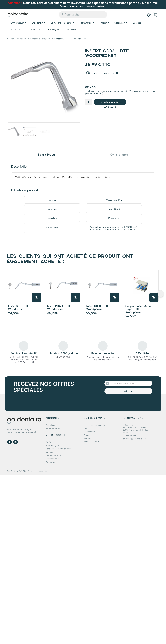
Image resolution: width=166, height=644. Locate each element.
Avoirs (87, 435)
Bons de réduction (92, 441)
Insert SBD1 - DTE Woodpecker (98, 307)
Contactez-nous (52, 459)
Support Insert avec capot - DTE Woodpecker (138, 309)
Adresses (88, 438)
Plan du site (50, 462)
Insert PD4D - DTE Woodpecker (59, 307)
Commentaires (119, 155)
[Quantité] (88, 102)
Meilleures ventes (53, 428)
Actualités (72, 29)
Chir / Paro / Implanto (61, 23)
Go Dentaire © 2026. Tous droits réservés (27, 471)
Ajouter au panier (110, 102)
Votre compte (95, 418)
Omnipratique (17, 23)
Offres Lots (35, 29)
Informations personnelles (95, 425)
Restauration (86, 23)
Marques (137, 23)
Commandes (89, 432)
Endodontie (37, 23)
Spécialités (119, 23)
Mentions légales (52, 445)
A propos (49, 452)
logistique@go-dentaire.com (134, 439)
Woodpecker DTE (114, 200)
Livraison (49, 442)
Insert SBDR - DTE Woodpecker (20, 307)
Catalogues (54, 29)
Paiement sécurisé (53, 455)
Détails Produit (47, 155)
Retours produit (91, 428)
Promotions (16, 29)
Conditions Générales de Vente (58, 449)
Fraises (103, 23)
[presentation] (127, 402)
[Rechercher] (83, 15)
